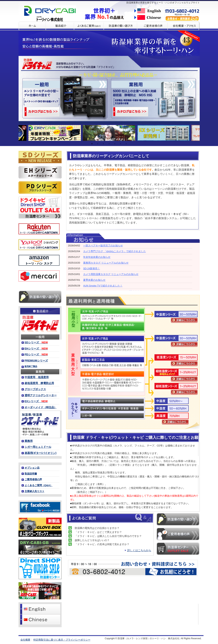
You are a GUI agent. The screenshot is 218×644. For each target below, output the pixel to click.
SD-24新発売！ (92, 269)
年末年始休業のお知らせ (97, 257)
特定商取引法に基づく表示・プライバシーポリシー (62, 640)
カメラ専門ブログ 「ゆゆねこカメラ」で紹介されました (115, 251)
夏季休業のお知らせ (94, 280)
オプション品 (32, 468)
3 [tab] (103, 144)
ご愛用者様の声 (33, 479)
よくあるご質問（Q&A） (39, 485)
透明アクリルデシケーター (41, 395)
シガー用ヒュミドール (38, 447)
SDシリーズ (36, 342)
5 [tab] (115, 144)
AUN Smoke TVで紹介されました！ (103, 286)
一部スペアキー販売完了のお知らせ (103, 246)
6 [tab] (121, 144)
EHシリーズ (36, 349)
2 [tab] (98, 144)
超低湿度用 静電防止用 (39, 383)
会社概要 (25, 640)
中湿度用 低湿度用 (37, 377)
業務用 (29, 441)
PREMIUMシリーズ (36, 361)
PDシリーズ (36, 354)
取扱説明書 (31, 474)
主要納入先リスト (35, 491)
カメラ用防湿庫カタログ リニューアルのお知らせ (111, 274)
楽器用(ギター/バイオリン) (41, 453)
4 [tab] (109, 144)
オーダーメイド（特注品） (41, 407)
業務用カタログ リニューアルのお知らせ (106, 263)
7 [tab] (126, 144)
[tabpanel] (109, 133)
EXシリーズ (36, 401)
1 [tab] (92, 144)
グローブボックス (35, 389)
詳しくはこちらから (139, 550)
